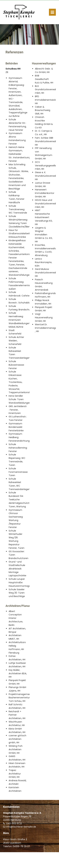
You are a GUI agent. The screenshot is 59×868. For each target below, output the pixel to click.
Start (6, 863)
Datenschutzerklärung (43, 863)
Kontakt (13, 863)
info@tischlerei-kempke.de (21, 827)
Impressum (24, 863)
